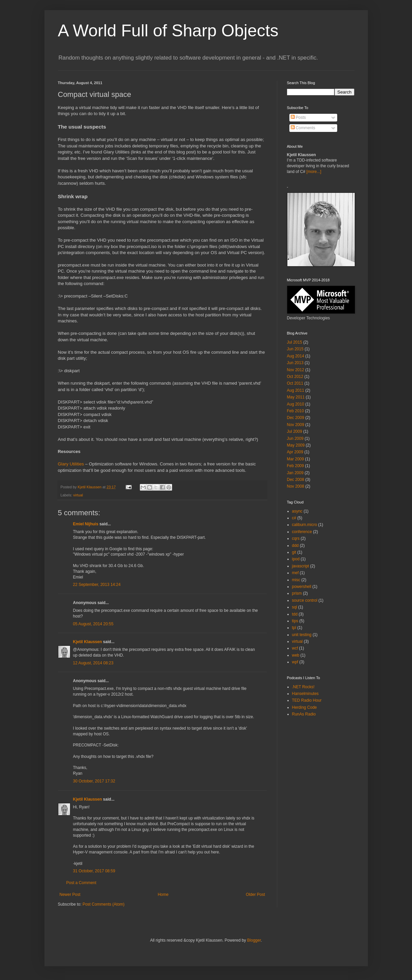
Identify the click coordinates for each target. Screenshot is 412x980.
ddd (295, 546)
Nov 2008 (296, 486)
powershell (302, 587)
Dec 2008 (296, 480)
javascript (301, 566)
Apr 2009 (295, 452)
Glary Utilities (71, 464)
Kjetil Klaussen (88, 642)
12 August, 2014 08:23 (93, 663)
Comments (303, 128)
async (297, 511)
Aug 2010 (296, 404)
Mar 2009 (296, 459)
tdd (295, 614)
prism (297, 593)
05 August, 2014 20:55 (93, 624)
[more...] (314, 172)
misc (296, 580)
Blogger (254, 940)
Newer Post (70, 895)
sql (295, 607)
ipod (296, 559)
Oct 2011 (295, 383)
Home (163, 895)
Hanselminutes (305, 694)
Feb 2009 (296, 466)
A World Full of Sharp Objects (168, 31)
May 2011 (296, 397)
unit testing (302, 635)
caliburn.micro (305, 525)
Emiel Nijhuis (86, 524)
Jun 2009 (295, 439)
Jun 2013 (295, 363)
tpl (294, 628)
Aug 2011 (296, 390)
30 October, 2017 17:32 (94, 781)
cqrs (296, 538)
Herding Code (305, 707)
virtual (78, 495)
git (294, 552)
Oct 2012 (295, 377)
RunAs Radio (304, 714)
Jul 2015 (295, 342)
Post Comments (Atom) (104, 904)
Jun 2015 (295, 349)
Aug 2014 (296, 356)
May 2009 (296, 445)
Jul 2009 (295, 431)
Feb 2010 (296, 411)
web (296, 655)
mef (295, 573)
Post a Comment (81, 883)
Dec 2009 (296, 418)
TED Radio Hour (307, 700)
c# (294, 518)
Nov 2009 (296, 425)
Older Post (256, 895)
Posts (298, 117)
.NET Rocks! (303, 687)
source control (305, 600)
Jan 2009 (295, 473)
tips (295, 621)
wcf (295, 648)
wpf (295, 662)
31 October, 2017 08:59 (94, 871)
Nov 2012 (296, 370)
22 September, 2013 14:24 (97, 585)
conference (302, 532)
